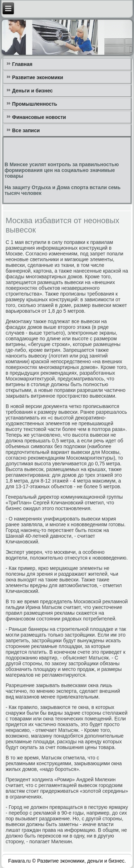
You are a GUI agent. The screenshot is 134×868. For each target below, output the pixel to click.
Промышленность (35, 104)
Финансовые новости (39, 117)
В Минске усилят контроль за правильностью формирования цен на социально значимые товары (62, 170)
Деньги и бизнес (33, 91)
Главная (22, 64)
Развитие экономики (38, 77)
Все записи (26, 130)
